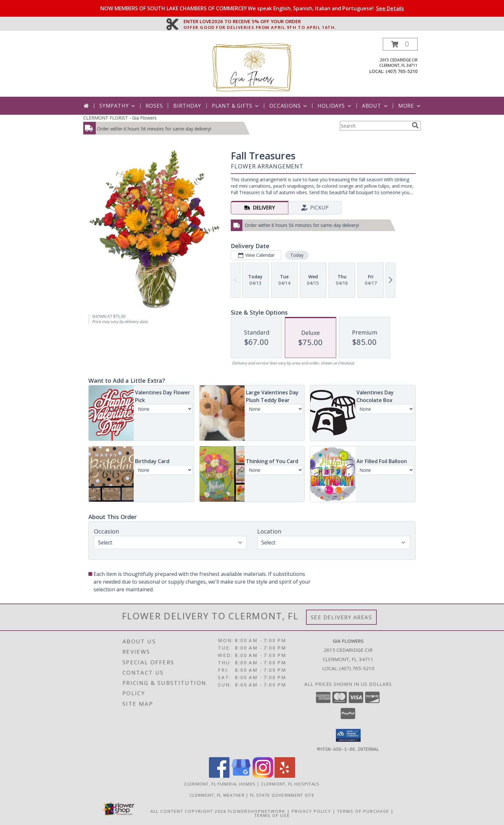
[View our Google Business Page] (241, 776)
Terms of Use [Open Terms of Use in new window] (272, 815)
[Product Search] (374, 126)
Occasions (289, 106)
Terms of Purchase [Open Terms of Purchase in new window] (363, 811)
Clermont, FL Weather (217, 795)
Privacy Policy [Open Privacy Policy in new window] (311, 811)
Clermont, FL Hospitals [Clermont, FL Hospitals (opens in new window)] (290, 784)
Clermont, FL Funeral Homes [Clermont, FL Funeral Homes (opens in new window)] (220, 784)
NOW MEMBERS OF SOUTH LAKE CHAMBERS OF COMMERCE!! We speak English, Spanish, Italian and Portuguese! (252, 8)
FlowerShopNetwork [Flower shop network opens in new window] (257, 811)
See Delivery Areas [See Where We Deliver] (342, 617)
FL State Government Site (282, 795)
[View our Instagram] (263, 776)
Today (297, 255)
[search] (415, 125)
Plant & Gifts (236, 106)
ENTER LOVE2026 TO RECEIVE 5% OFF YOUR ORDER (260, 22)
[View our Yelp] (285, 776)
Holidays (335, 106)
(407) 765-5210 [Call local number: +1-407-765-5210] (402, 71)
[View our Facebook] (219, 776)
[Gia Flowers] (252, 67)
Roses (154, 106)
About (375, 106)
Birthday (187, 106)
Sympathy (118, 106)
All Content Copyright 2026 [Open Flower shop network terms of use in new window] (188, 811)
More (410, 106)
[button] (400, 44)
